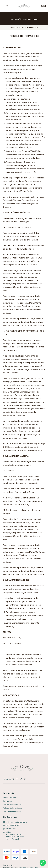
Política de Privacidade (13, 808)
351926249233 (11, 829)
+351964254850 (12, 825)
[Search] (7, 6)
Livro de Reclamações (12, 811)
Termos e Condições (12, 798)
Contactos (8, 801)
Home (13, 27)
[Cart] (43, 6)
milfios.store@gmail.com (15, 822)
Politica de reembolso (12, 805)
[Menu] (3, 6)
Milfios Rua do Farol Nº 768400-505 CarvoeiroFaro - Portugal (14, 836)
